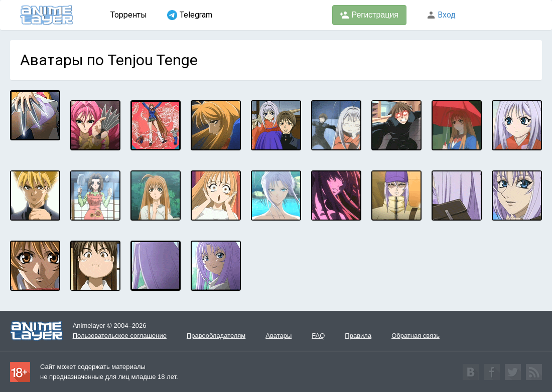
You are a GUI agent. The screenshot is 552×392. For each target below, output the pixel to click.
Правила (358, 336)
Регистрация (369, 15)
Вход (441, 15)
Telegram (190, 15)
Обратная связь (416, 336)
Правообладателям (216, 336)
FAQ (318, 336)
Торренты (129, 15)
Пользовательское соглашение (120, 336)
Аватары (279, 336)
